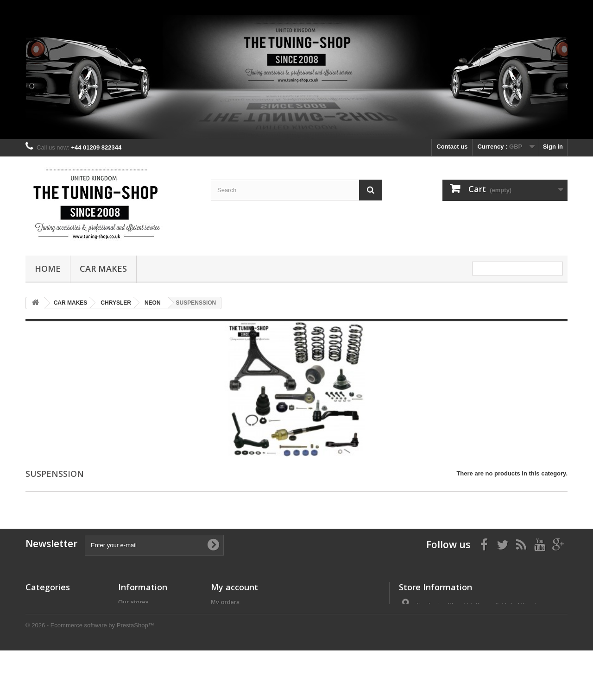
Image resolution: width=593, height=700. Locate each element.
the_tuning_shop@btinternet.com (479, 639)
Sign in (553, 147)
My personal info (235, 638)
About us (131, 634)
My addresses (231, 626)
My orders (225, 602)
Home (48, 269)
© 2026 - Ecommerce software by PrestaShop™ (90, 675)
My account (234, 587)
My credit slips (232, 614)
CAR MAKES (103, 269)
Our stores (133, 602)
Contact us (452, 147)
